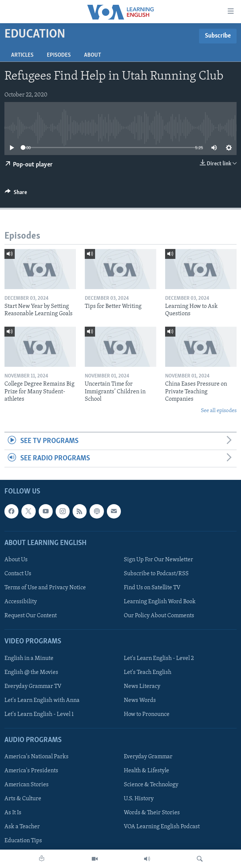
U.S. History (139, 799)
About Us (16, 560)
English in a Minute (29, 658)
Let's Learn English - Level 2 (159, 658)
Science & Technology (151, 785)
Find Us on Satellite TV (152, 588)
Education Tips (23, 841)
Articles (22, 55)
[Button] (16, 194)
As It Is (13, 813)
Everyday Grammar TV (33, 686)
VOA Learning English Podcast (162, 827)
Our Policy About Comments (159, 616)
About (92, 55)
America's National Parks (36, 757)
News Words (140, 700)
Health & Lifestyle (146, 771)
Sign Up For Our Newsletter (158, 560)
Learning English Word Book (160, 602)
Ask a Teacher (22, 827)
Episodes (59, 55)
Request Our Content (31, 616)
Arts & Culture (23, 799)
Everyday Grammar (148, 757)
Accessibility (21, 602)
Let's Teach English (148, 672)
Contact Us (18, 574)
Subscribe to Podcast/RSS (156, 574)
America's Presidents (31, 771)
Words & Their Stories (152, 813)
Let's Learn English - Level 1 (39, 714)
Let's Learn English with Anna (42, 700)
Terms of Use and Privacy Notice (45, 588)
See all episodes (219, 411)
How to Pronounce (147, 714)
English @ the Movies (31, 672)
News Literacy (142, 686)
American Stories (27, 785)
